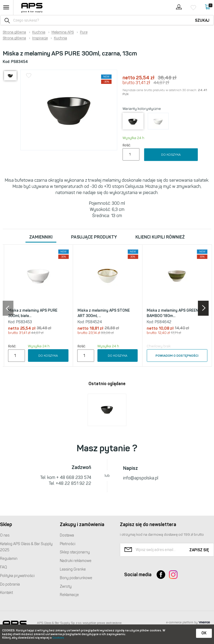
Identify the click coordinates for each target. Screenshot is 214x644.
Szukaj (202, 21)
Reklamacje (69, 595)
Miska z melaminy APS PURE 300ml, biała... (33, 313)
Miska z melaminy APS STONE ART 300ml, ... (104, 313)
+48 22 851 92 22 (73, 483)
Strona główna (14, 32)
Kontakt (6, 593)
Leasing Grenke (73, 569)
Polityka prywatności (17, 576)
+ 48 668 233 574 (74, 477)
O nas (5, 535)
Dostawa (67, 535)
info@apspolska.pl (141, 478)
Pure (84, 32)
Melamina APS (63, 32)
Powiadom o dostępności (177, 356)
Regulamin (9, 559)
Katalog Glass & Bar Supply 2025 (26, 547)
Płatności (68, 544)
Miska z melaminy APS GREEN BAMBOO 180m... (173, 313)
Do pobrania (10, 584)
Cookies (58, 638)
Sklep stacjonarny (75, 552)
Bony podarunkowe (76, 578)
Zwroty (66, 587)
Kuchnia (39, 32)
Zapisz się (199, 550)
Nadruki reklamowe (76, 561)
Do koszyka (171, 155)
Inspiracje (40, 38)
